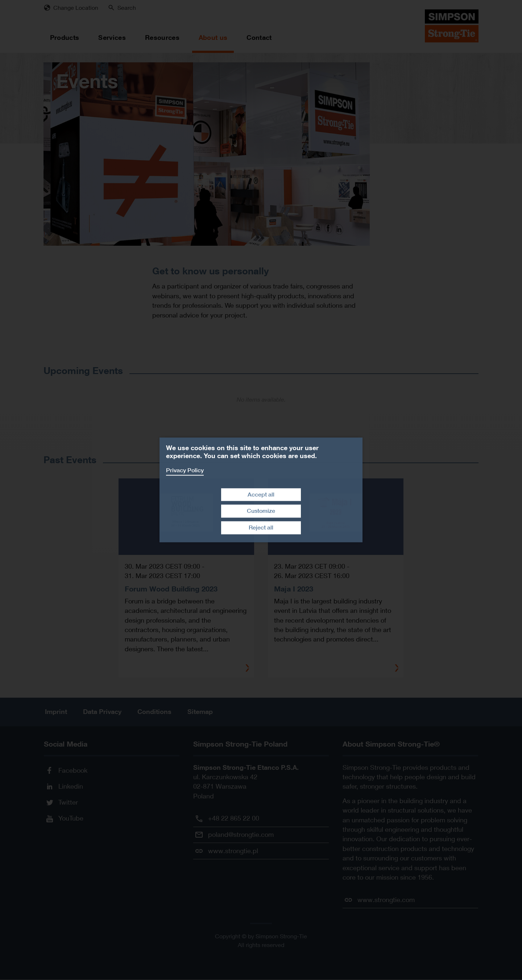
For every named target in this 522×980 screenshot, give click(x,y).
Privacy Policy (185, 470)
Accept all (261, 495)
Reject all (261, 528)
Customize (261, 511)
